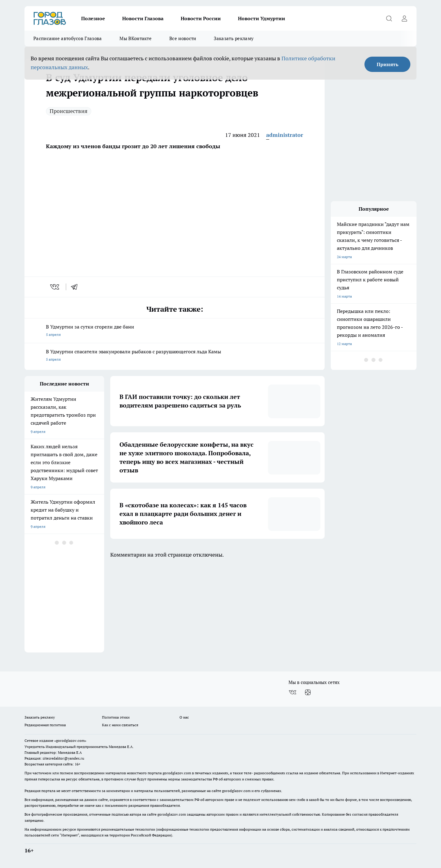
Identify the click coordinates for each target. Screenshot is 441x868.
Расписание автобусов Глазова (68, 38)
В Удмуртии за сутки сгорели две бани (175, 331)
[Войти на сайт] (404, 18)
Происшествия (69, 111)
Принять (388, 64)
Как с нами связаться (120, 725)
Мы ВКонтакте (136, 38)
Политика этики (116, 717)
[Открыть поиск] (389, 18)
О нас (184, 717)
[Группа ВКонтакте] (292, 692)
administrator (285, 135)
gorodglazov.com (177, 773)
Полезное (93, 18)
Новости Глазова (143, 18)
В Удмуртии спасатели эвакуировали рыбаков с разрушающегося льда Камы (175, 356)
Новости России (201, 18)
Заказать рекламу (234, 38)
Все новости (183, 38)
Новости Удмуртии (262, 18)
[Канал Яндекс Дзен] (308, 692)
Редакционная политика (45, 725)
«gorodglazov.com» (70, 740)
